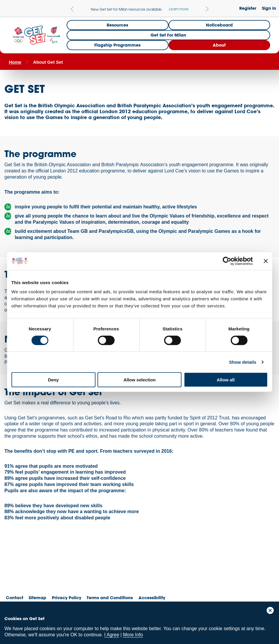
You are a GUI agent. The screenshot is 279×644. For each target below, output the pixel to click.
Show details (243, 362)
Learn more (179, 9)
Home (15, 62)
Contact (15, 598)
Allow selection (139, 380)
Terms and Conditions (110, 598)
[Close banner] (266, 261)
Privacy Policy (67, 598)
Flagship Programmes (117, 45)
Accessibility (152, 598)
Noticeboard (219, 25)
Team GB (16, 570)
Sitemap (37, 598)
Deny (53, 380)
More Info (133, 635)
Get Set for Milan (168, 35)
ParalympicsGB (47, 569)
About (219, 45)
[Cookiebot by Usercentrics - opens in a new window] (227, 261)
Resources (117, 25)
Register (248, 8)
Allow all (226, 380)
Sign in (269, 8)
